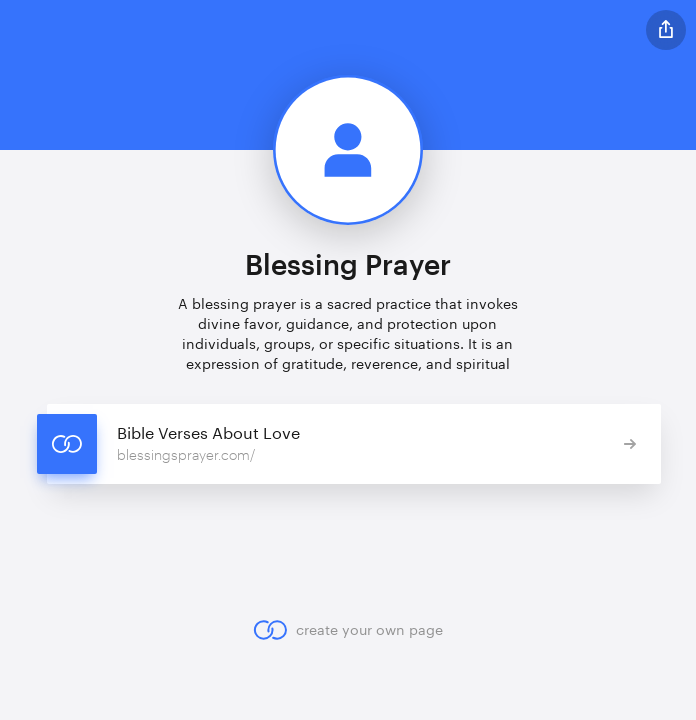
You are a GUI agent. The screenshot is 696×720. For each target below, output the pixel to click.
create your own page (347, 630)
